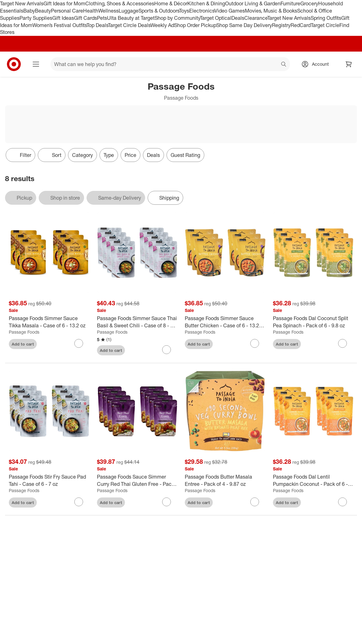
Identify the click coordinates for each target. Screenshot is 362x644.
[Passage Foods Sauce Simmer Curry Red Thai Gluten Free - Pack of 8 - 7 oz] (137, 480)
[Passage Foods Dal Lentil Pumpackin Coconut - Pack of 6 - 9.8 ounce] (313, 480)
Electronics (202, 11)
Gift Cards (85, 18)
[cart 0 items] (349, 64)
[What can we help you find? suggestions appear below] (170, 64)
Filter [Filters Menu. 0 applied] (20, 155)
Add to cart (23, 344)
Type (109, 155)
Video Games (230, 11)
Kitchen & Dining (206, 3)
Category (82, 155)
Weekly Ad (162, 25)
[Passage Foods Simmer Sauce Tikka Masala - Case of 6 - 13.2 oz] (49, 322)
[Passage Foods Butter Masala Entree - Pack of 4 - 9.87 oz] (225, 480)
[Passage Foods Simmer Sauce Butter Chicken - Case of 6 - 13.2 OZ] (225, 322)
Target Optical (216, 18)
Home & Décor (171, 3)
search (284, 65)
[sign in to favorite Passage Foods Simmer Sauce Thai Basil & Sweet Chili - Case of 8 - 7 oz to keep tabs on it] (167, 350)
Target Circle (325, 25)
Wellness (108, 11)
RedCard (301, 25)
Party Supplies (36, 18)
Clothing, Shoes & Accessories (120, 3)
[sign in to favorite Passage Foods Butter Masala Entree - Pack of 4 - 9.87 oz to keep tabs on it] (255, 502)
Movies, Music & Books (271, 11)
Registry (281, 25)
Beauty (43, 11)
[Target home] (14, 64)
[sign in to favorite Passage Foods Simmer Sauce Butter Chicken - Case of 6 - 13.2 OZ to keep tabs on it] (255, 343)
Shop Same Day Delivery (244, 25)
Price (130, 155)
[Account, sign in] (317, 64)
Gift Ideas (63, 18)
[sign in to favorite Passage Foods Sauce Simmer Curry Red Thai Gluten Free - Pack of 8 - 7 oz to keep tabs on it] (167, 502)
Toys (184, 11)
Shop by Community (177, 18)
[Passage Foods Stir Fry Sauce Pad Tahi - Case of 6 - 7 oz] (49, 480)
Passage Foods (24, 332)
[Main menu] (36, 64)
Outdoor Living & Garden (253, 3)
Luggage (129, 11)
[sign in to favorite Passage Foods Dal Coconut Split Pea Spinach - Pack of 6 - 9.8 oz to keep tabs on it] (342, 343)
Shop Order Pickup (195, 25)
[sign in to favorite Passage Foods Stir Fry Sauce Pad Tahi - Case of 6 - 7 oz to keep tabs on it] (79, 502)
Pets (102, 18)
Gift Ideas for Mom (64, 3)
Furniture (290, 3)
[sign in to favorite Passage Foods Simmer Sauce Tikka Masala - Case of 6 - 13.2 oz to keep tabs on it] (79, 343)
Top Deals (97, 25)
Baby (29, 11)
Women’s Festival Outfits (59, 25)
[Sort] (52, 155)
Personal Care (67, 11)
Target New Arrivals (22, 3)
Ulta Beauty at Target (131, 18)
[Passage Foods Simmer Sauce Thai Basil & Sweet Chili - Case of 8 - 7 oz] (137, 322)
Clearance (256, 18)
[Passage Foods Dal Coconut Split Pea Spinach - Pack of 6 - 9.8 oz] (313, 322)
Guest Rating (185, 155)
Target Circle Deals (129, 25)
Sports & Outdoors (159, 11)
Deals (238, 18)
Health (91, 11)
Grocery (309, 3)
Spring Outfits (326, 18)
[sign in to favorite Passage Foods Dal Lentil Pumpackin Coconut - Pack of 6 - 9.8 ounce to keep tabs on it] (342, 502)
